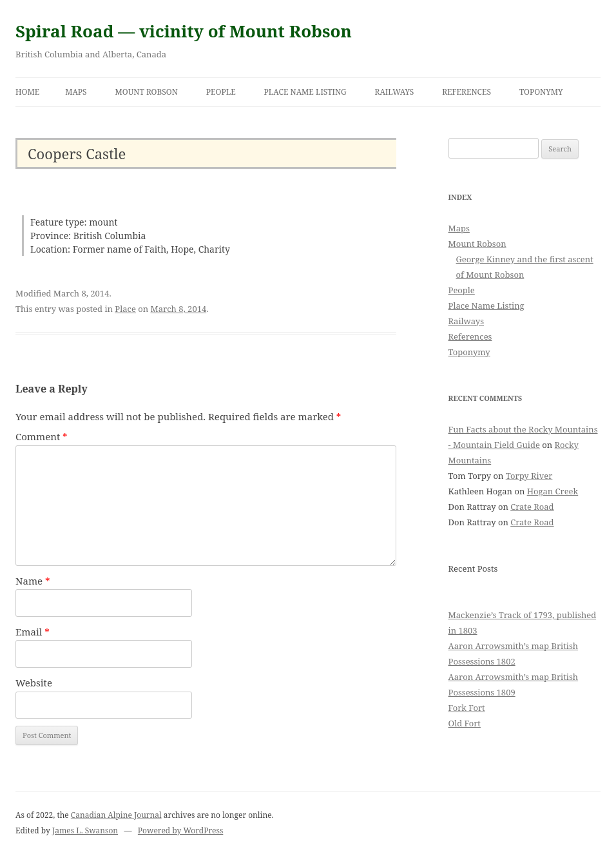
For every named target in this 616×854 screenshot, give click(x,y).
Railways (395, 92)
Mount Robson (147, 92)
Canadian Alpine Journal (116, 815)
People (221, 92)
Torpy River (529, 476)
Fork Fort (467, 708)
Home (27, 92)
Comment (42, 436)
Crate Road (532, 507)
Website (34, 683)
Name (33, 581)
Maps (76, 92)
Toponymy (541, 92)
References (467, 92)
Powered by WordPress (180, 830)
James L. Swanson (85, 830)
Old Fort (465, 723)
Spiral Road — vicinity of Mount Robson (184, 31)
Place (125, 309)
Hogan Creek (553, 491)
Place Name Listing (305, 92)
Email (33, 632)
